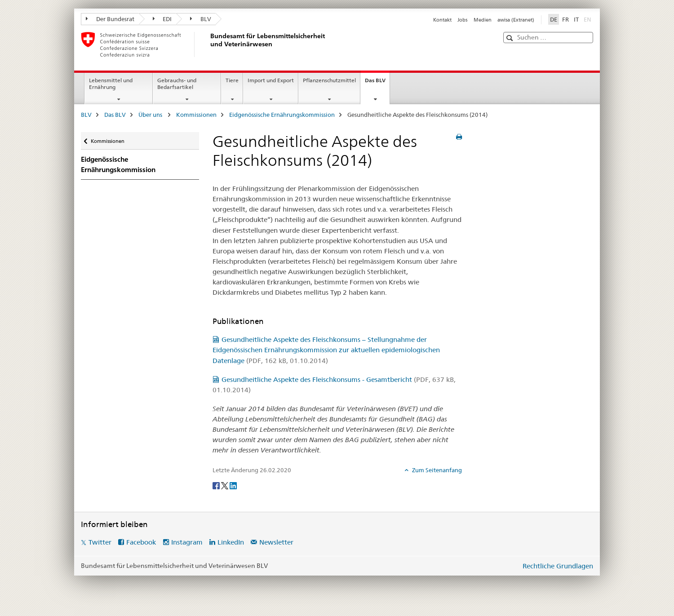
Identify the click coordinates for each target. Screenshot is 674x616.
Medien (483, 20)
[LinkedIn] (233, 485)
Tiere (232, 80)
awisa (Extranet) (516, 20)
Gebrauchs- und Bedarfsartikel (177, 84)
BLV (201, 19)
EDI (162, 19)
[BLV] (209, 44)
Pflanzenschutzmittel (329, 80)
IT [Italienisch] (576, 19)
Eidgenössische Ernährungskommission (282, 115)
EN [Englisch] (588, 19)
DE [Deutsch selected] (554, 19)
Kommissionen (196, 115)
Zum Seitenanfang (436, 470)
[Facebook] (217, 485)
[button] (511, 38)
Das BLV (377, 83)
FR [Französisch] (565, 19)
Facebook (141, 542)
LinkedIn (231, 542)
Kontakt (442, 20)
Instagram (187, 542)
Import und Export (271, 80)
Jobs (462, 20)
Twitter (100, 542)
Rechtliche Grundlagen (558, 566)
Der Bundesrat (110, 19)
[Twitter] (225, 485)
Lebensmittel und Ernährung (111, 84)
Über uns (151, 115)
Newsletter (276, 542)
